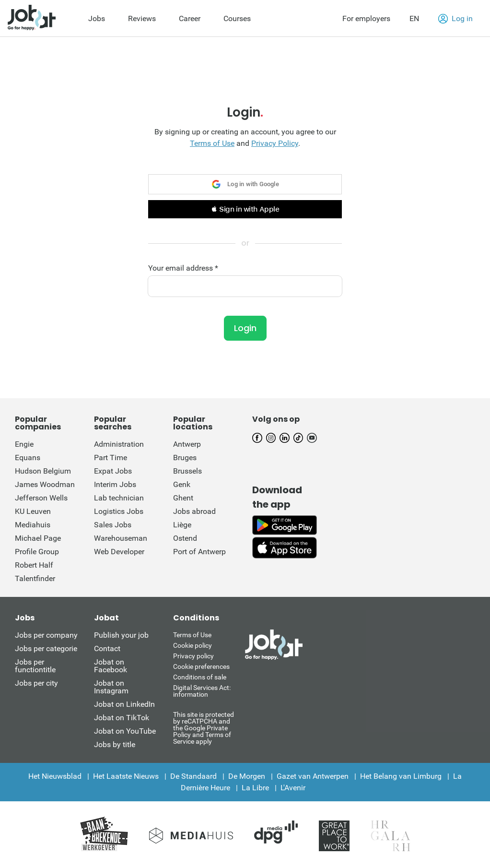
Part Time (111, 458)
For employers (366, 18)
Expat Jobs (113, 471)
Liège (182, 525)
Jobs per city (36, 683)
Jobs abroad (194, 511)
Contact (107, 648)
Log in (455, 19)
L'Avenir (293, 788)
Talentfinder (35, 578)
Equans (28, 458)
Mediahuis (33, 525)
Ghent (183, 498)
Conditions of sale (200, 677)
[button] (245, 209)
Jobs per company (46, 635)
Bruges (185, 458)
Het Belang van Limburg (401, 776)
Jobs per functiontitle (35, 666)
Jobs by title (115, 744)
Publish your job (121, 635)
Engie (24, 444)
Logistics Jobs (119, 511)
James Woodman (45, 484)
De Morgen (247, 776)
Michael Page (38, 538)
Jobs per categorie (46, 648)
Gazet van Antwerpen (313, 776)
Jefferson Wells (41, 498)
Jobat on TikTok (122, 718)
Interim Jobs (115, 484)
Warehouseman (121, 538)
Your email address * (183, 268)
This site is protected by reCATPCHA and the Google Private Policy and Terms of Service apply (204, 728)
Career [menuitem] (190, 18)
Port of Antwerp (199, 552)
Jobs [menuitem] (97, 18)
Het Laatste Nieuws (126, 776)
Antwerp (187, 444)
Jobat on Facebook (111, 666)
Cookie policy (192, 645)
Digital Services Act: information (202, 691)
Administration (119, 444)
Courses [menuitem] (237, 18)
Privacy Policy (275, 143)
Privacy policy (193, 656)
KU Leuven (33, 511)
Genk (182, 484)
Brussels (187, 471)
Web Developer (119, 552)
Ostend (185, 538)
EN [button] (414, 18)
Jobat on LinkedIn (124, 704)
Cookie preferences (201, 666)
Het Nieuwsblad (55, 776)
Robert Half (34, 565)
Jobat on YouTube (125, 731)
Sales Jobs (113, 525)
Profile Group (37, 552)
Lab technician (119, 498)
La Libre (255, 788)
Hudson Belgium (43, 471)
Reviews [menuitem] (142, 18)
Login (245, 328)
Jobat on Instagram (111, 687)
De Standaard (193, 776)
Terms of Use (212, 143)
